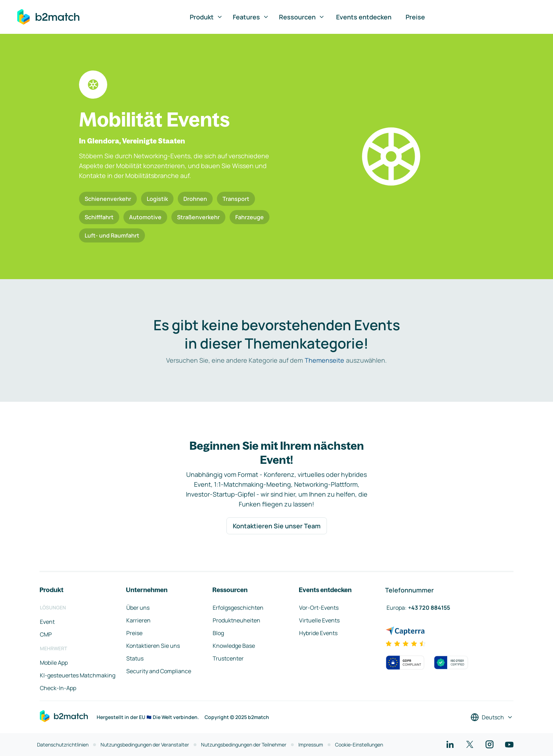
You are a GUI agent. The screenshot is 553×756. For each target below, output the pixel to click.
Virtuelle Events (319, 620)
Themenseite (324, 360)
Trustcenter (228, 658)
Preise (415, 17)
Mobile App (54, 663)
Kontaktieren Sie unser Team (277, 526)
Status (135, 658)
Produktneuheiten (236, 620)
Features (251, 17)
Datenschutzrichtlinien (63, 745)
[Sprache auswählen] (492, 717)
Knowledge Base (234, 646)
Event (47, 622)
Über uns (138, 608)
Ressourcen (302, 17)
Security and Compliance (159, 671)
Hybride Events (318, 633)
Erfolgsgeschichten (238, 608)
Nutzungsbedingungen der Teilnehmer (244, 745)
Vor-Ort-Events (319, 608)
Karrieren (138, 620)
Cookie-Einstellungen (359, 745)
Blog (218, 633)
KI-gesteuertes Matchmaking (78, 675)
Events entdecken (364, 17)
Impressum (311, 745)
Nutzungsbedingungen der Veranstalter (145, 745)
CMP (46, 634)
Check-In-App (58, 688)
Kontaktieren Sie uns (153, 646)
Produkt (206, 17)
